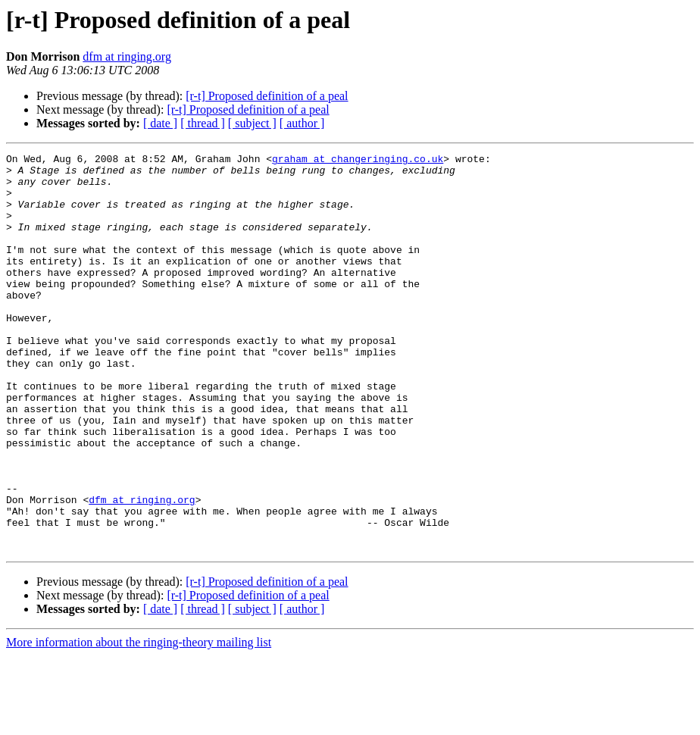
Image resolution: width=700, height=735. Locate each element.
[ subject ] (252, 123)
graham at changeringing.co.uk (358, 161)
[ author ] (302, 123)
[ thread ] (203, 123)
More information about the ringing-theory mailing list (139, 722)
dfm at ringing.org (127, 56)
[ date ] (160, 123)
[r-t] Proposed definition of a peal (267, 96)
